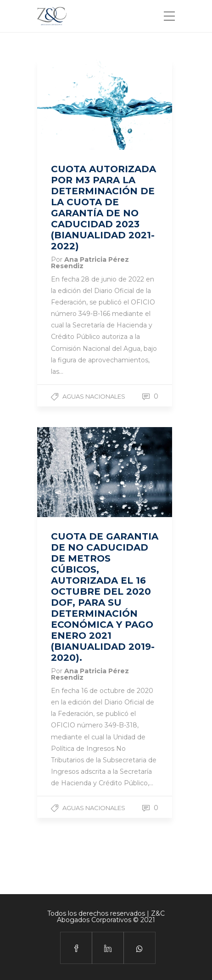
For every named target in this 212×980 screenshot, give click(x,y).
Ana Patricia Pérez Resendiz (90, 263)
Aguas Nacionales (94, 396)
